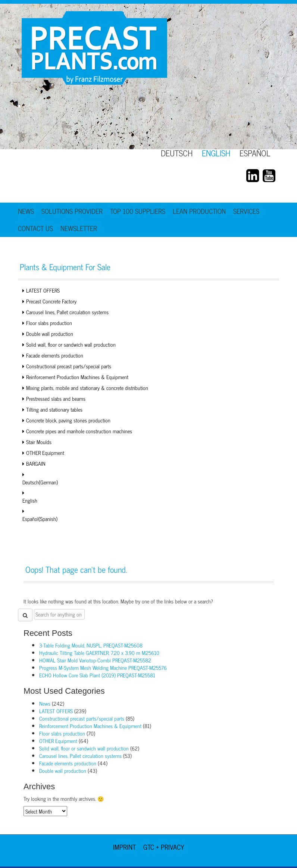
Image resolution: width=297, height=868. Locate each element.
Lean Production (199, 211)
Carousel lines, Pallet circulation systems (67, 312)
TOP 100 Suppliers (138, 211)
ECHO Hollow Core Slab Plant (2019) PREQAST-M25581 (97, 675)
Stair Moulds (39, 442)
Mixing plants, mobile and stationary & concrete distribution (87, 388)
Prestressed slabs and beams (56, 398)
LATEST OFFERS (43, 290)
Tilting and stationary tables (54, 409)
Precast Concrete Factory (51, 301)
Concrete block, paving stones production (68, 420)
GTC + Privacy (164, 847)
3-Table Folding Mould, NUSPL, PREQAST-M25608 (91, 645)
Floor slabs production (49, 323)
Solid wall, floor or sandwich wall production (71, 344)
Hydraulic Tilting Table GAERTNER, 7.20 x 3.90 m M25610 (99, 652)
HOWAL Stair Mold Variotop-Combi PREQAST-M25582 (95, 660)
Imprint (124, 847)
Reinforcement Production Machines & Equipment (77, 377)
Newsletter (79, 228)
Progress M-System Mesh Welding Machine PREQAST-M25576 (103, 667)
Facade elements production (55, 355)
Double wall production (50, 333)
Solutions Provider (72, 211)
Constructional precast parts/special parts (69, 366)
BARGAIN (36, 463)
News (26, 211)
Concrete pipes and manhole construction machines (79, 431)
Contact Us (35, 228)
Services (246, 211)
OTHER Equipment (45, 452)
